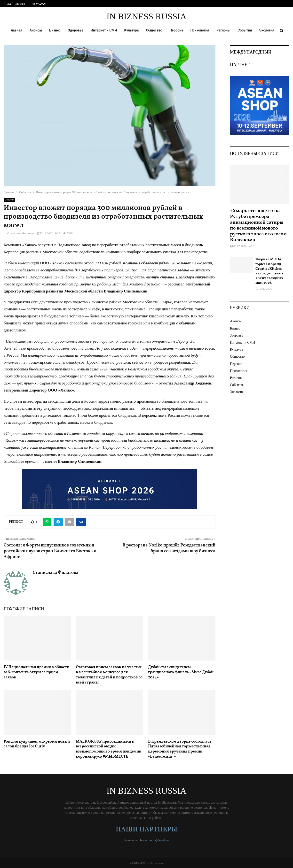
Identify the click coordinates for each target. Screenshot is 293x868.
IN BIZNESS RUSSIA (146, 16)
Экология (267, 30)
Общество (154, 30)
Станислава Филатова (21, 233)
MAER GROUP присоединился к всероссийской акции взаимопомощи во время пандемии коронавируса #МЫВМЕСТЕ (109, 749)
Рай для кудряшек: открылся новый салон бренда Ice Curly (37, 744)
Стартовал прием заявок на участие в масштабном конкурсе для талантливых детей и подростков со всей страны (109, 675)
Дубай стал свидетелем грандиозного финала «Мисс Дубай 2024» (181, 672)
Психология (200, 30)
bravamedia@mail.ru (154, 840)
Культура (132, 30)
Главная (16, 30)
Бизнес (55, 30)
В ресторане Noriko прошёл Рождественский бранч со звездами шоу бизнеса (169, 548)
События (245, 30)
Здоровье (76, 30)
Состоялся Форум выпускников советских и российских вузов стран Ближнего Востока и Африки (50, 551)
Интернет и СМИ (104, 30)
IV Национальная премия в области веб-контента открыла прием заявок (36, 672)
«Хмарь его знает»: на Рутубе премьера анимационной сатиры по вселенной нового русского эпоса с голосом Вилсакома (258, 225)
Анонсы (36, 30)
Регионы (223, 30)
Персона (176, 30)
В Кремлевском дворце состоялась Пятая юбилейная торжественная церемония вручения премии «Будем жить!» (180, 749)
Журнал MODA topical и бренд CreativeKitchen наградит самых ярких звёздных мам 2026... (269, 271)
